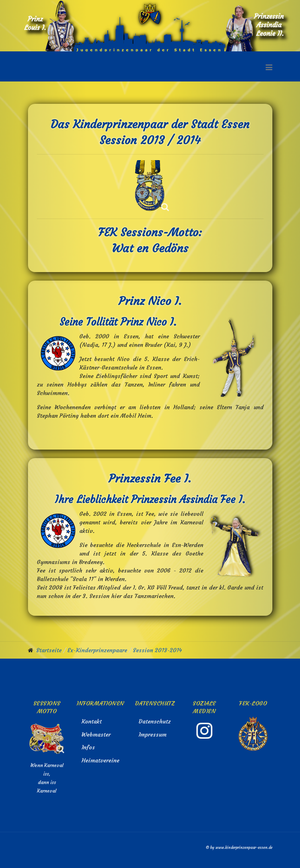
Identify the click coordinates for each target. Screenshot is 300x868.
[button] (269, 66)
